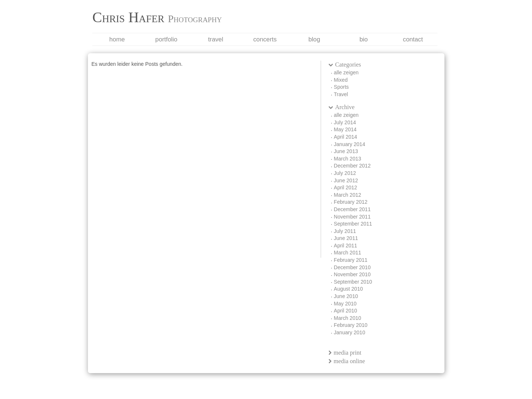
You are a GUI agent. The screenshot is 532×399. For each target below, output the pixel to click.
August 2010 (349, 289)
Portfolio (166, 39)
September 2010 (353, 282)
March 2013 (348, 159)
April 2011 (346, 246)
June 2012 (346, 180)
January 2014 (350, 144)
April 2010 (346, 311)
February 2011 (351, 260)
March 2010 (348, 318)
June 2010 (346, 296)
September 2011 (353, 224)
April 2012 (346, 187)
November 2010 (352, 274)
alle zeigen (346, 72)
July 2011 (345, 231)
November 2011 (352, 217)
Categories (345, 65)
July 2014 (345, 122)
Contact (413, 39)
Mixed (341, 80)
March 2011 (348, 253)
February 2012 (351, 202)
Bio (364, 39)
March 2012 (348, 195)
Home (117, 39)
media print (345, 353)
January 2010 (350, 332)
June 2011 (346, 238)
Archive (342, 107)
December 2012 (352, 166)
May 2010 (345, 304)
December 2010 (352, 267)
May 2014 (345, 129)
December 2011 (352, 209)
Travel (216, 39)
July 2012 (345, 173)
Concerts (265, 39)
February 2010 (351, 325)
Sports (341, 87)
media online (347, 361)
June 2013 (346, 151)
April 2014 (346, 137)
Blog (314, 39)
